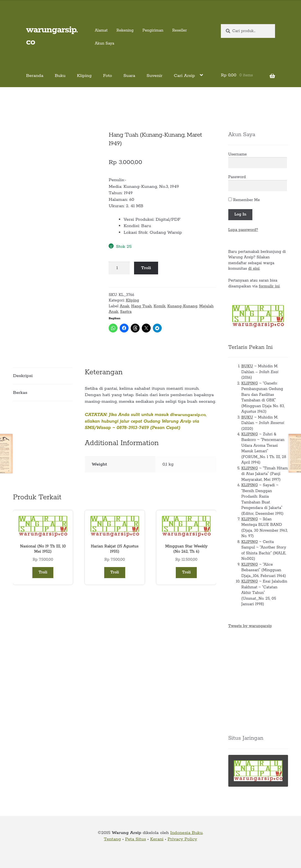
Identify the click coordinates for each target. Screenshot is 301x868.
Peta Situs (135, 839)
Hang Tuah (142, 306)
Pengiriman (153, 30)
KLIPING (250, 383)
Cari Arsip (184, 76)
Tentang (112, 839)
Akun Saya (104, 43)
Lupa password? (243, 230)
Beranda (35, 76)
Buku (60, 76)
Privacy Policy (182, 839)
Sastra (126, 312)
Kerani (157, 839)
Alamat (101, 30)
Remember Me (244, 200)
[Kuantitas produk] (119, 268)
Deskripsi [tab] (23, 376)
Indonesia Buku (186, 833)
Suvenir (155, 76)
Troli (146, 268)
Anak (125, 306)
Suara (129, 76)
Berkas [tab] (20, 393)
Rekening (125, 30)
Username (238, 154)
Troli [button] (43, 572)
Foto (108, 76)
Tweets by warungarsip (250, 626)
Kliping (84, 76)
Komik (160, 306)
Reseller (180, 30)
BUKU (247, 366)
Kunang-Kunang (182, 306)
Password (237, 177)
